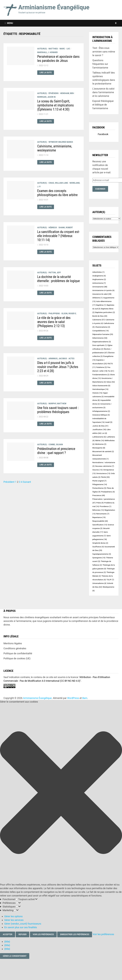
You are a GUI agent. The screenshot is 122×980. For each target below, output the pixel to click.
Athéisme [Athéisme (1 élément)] (98, 298)
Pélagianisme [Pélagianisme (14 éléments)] (100, 484)
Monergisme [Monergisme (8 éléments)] (99, 448)
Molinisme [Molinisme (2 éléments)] (101, 444)
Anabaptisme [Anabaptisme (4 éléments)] (99, 276)
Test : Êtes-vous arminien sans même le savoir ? (104, 52)
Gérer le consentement (15, 956)
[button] (61, 793)
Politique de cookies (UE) (17, 658)
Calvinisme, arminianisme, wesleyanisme (55, 148)
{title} (7, 942)
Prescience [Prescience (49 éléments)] (99, 495)
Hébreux (53, 228)
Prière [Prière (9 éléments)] (100, 503)
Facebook (99, 127)
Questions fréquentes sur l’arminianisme (100, 64)
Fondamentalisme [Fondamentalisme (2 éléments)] (101, 375)
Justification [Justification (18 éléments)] (99, 430)
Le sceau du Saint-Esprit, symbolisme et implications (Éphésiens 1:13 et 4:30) (56, 105)
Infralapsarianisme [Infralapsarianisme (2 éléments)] (101, 411)
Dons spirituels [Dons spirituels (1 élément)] (100, 345)
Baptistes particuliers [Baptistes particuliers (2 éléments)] (105, 312)
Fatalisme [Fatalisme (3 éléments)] (101, 367)
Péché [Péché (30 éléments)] (105, 477)
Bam (85, 698)
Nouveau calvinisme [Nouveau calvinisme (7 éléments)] (105, 466)
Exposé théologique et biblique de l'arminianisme (103, 105)
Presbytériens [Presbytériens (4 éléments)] (108, 492)
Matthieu (53, 49)
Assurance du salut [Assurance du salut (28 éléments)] (102, 294)
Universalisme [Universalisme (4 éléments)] (99, 583)
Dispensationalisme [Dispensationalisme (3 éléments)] (102, 342)
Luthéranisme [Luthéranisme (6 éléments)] (99, 437)
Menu (9, 23)
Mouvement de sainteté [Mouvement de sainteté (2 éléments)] (103, 451)
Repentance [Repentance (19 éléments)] (99, 517)
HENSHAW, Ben (67, 93)
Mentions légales (13, 643)
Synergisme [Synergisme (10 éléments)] (99, 558)
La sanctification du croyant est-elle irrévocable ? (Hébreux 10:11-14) (59, 236)
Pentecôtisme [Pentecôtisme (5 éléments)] (99, 488)
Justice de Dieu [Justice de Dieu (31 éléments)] (100, 426)
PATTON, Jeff (55, 273)
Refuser (22, 934)
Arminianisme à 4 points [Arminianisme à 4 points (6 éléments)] (104, 290)
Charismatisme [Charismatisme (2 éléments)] (103, 327)
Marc (62, 49)
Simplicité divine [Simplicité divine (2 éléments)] (100, 543)
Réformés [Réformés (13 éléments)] (98, 510)
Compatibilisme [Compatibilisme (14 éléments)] (101, 331)
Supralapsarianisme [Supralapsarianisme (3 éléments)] (102, 554)
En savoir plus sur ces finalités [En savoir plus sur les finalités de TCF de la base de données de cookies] (21, 927)
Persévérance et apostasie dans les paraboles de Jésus (58, 59)
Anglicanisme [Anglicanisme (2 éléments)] (99, 279)
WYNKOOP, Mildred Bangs (61, 142)
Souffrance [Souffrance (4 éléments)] (98, 547)
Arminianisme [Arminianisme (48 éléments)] (100, 287)
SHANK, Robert (66, 228)
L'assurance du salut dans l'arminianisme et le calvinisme (103, 92)
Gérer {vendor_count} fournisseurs (23, 924)
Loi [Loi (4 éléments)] (104, 433)
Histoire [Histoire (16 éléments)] (97, 393)
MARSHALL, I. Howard (47, 52)
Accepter (8, 934)
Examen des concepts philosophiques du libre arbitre (57, 193)
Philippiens (54, 314)
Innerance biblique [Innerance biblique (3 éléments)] (101, 415)
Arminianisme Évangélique (54, 7)
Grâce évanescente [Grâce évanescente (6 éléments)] (101, 386)
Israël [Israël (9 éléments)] (109, 422)
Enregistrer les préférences (75, 934)
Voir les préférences (43, 934)
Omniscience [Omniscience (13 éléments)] (103, 473)
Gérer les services (14, 920)
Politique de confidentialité (18, 653)
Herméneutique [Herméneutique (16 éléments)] (100, 389)
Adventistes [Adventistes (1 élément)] (99, 272)
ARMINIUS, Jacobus (58, 359)
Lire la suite (46, 73)
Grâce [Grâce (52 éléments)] (111, 382)
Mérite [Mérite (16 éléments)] (100, 441)
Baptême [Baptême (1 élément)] (101, 305)
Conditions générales (15, 648)
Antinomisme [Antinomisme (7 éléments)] (99, 283)
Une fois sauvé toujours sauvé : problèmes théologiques (58, 410)
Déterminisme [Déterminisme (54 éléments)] (100, 338)
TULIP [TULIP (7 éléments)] (110, 580)
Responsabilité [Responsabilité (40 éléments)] (100, 521)
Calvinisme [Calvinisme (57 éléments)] (99, 320)
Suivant (27, 482)
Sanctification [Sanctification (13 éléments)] (100, 525)
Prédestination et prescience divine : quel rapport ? (56, 451)
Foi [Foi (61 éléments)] (111, 371)
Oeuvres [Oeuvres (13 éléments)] (98, 470)
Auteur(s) (42, 49)
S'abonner (100, 189)
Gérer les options (13, 916)
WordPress (73, 698)
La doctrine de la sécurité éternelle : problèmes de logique (59, 279)
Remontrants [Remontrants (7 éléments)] (103, 514)
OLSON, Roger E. (69, 314)
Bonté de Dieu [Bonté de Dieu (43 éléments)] (100, 316)
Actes (71, 359)
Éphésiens (54, 93)
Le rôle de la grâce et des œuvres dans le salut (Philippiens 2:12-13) (54, 322)
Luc (68, 49)
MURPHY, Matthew (57, 404)
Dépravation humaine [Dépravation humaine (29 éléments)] (103, 334)
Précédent (9, 482)
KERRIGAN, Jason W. (47, 97)
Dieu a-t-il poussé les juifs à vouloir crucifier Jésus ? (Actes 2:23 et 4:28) (58, 367)
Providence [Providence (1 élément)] (106, 506)
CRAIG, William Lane (58, 183)
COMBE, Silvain (56, 445)
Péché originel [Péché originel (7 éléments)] (99, 481)
